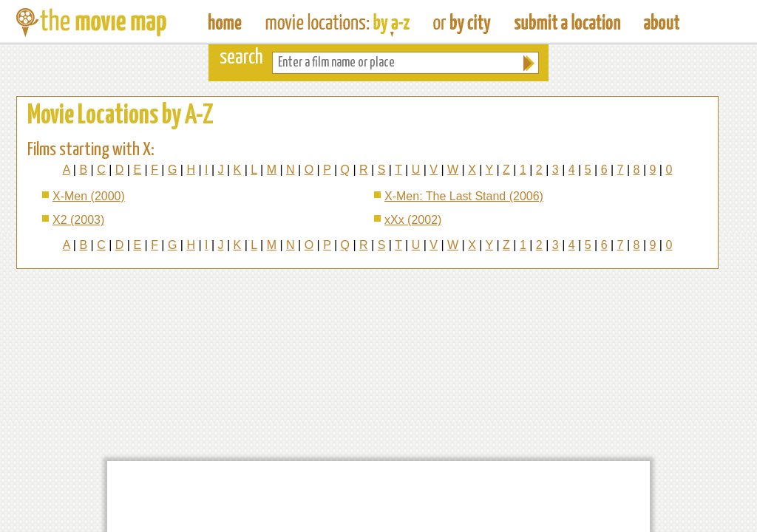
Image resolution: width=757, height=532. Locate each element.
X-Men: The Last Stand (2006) (464, 196)
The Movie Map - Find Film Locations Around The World (225, 22)
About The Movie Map (662, 22)
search (241, 58)
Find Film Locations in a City (462, 22)
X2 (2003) (78, 220)
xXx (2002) (413, 220)
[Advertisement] (378, 497)
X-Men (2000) (89, 196)
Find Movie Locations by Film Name (337, 22)
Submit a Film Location (567, 22)
